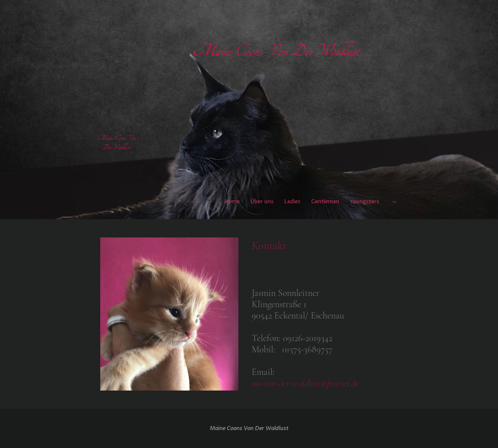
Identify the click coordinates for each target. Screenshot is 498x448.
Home (232, 202)
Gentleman (325, 202)
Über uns (262, 202)
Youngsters (365, 202)
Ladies (292, 202)
